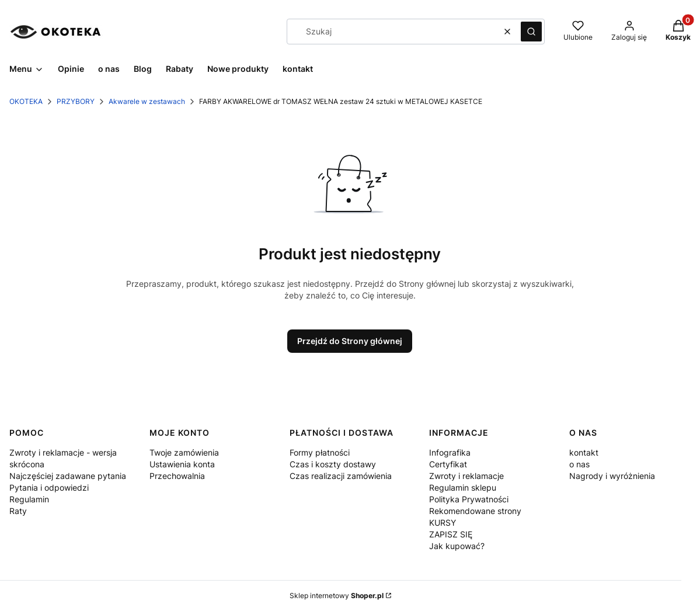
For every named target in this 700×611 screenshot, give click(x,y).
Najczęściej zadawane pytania (68, 476)
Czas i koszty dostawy (333, 464)
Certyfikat (448, 464)
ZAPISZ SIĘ (451, 534)
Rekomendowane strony (475, 511)
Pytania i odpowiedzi (49, 487)
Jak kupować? (457, 546)
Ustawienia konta (182, 464)
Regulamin (29, 499)
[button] (531, 32)
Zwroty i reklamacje (466, 476)
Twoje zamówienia (184, 452)
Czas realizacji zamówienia (341, 476)
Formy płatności (320, 452)
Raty (18, 511)
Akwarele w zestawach (147, 101)
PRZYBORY (76, 101)
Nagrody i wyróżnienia (612, 476)
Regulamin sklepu (463, 487)
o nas (579, 464)
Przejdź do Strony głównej (350, 341)
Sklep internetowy (337, 596)
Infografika (450, 452)
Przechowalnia (177, 476)
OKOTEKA (26, 101)
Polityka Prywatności (469, 499)
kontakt (584, 452)
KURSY (443, 523)
